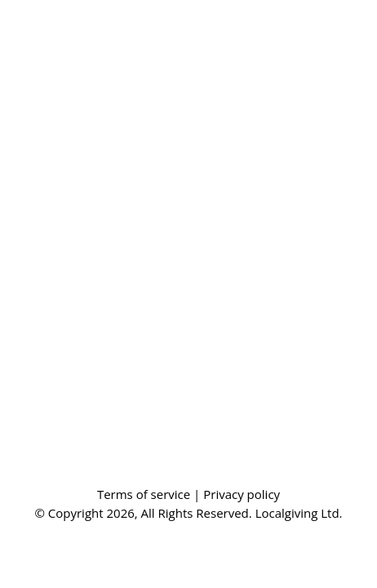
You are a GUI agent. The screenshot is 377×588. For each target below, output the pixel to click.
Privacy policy (242, 494)
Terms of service (145, 494)
